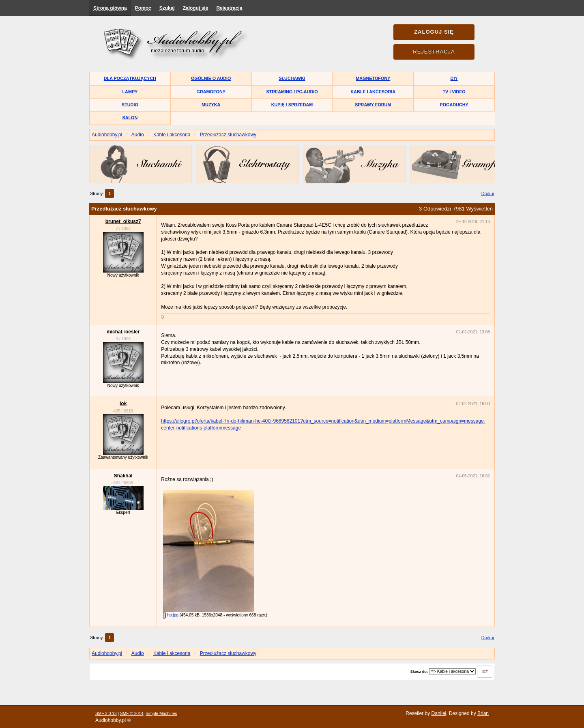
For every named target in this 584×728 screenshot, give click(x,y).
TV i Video (454, 92)
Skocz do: (419, 672)
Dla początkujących (130, 78)
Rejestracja (229, 8)
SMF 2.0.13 (106, 714)
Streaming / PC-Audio (292, 92)
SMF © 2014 (132, 714)
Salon (130, 118)
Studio (130, 105)
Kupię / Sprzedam (292, 105)
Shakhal (123, 476)
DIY (454, 78)
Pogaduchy (454, 105)
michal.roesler (123, 332)
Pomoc (143, 8)
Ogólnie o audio (211, 78)
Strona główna (110, 8)
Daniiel (439, 713)
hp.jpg (171, 615)
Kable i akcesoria (373, 92)
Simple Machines (161, 714)
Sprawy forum (373, 105)
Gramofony (211, 92)
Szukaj (167, 8)
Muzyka (211, 105)
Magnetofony (373, 78)
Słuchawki (292, 78)
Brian (483, 713)
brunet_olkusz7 (123, 221)
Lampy (130, 92)
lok (123, 404)
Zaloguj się (196, 8)
